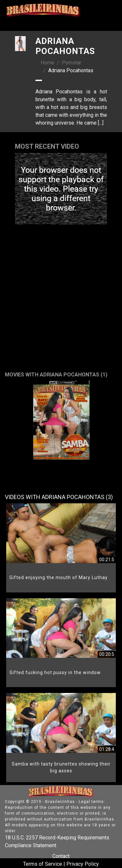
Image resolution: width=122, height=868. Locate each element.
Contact (61, 856)
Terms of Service (43, 864)
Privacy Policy (83, 864)
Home (47, 63)
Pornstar (72, 63)
